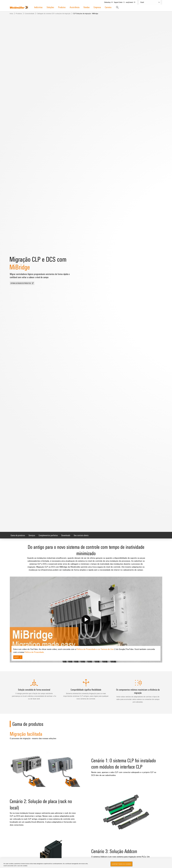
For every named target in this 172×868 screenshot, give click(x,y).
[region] (86, 863)
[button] (22, 283)
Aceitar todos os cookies (121, 864)
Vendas (87, 7)
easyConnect (132, 2)
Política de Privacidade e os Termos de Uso (96, 649)
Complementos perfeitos (48, 535)
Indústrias (38, 7)
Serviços (32, 535)
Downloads (66, 535)
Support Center (120, 2)
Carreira (108, 7)
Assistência (75, 7)
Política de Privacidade (34, 652)
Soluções (50, 7)
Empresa (97, 7)
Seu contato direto (81, 535)
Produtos (62, 7)
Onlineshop (109, 2)
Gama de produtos (18, 535)
